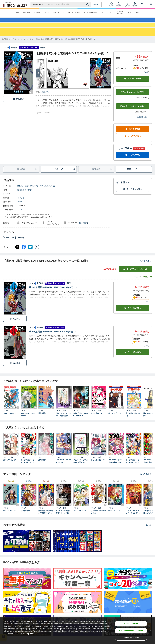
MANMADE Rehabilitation (29, 424)
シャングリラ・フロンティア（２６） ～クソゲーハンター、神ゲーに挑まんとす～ (133, 522)
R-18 (129, 13)
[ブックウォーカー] (15, 4)
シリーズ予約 (124, 158)
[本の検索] (38, 4)
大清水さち (45, 102)
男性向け (20, 248)
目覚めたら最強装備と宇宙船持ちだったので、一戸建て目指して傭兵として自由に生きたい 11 (46, 522)
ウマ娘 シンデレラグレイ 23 (98, 522)
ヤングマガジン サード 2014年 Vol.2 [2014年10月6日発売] (116, 471)
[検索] (88, 4)
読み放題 (27, 13)
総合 (17, 13)
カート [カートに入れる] (133, 318)
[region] (77, 631)
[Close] (151, 630)
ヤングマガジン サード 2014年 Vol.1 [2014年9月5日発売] (28, 471)
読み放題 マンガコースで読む (133, 116)
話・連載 (37, 13)
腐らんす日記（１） (11, 470)
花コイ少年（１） (97, 423)
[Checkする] (31, 102)
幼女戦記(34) (25, 521)
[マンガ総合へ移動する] (29, 49)
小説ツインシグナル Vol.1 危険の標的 (63, 424)
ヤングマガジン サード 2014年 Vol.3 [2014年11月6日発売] (133, 471)
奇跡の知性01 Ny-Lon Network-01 (81, 424)
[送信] (88, 4)
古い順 (138, 287)
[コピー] (37, 257)
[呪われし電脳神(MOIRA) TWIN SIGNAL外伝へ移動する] (49, 49)
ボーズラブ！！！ (115, 423)
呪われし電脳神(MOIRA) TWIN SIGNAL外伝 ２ (53, 297)
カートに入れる (133, 88)
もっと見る (146, 271)
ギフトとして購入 (133, 199)
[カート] (142, 4)
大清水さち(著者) (24, 200)
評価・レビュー (134, 179)
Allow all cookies (131, 624)
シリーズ (65, 179)
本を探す (97, 4)
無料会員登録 (133, 139)
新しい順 (147, 287)
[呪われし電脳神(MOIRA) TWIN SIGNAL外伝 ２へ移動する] (80, 49)
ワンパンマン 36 (114, 521)
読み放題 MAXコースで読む (133, 102)
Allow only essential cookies (131, 631)
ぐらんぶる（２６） (81, 521)
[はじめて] (128, 4)
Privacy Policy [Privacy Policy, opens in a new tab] (29, 634)
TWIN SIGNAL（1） (11, 423)
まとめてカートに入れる (135, 279)
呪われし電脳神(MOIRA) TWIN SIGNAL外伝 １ (53, 342)
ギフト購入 (123, 192)
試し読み (18, 109)
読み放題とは (143, 127)
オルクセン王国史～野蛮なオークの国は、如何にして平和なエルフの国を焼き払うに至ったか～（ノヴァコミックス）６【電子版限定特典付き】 (63, 522)
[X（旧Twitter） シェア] (17, 257)
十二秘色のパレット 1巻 (134, 424)
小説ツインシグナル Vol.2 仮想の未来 (81, 471)
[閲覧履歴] (135, 4)
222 (20, 219)
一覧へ (148, 535)
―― (19, 204)
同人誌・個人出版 (90, 13)
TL (111, 13)
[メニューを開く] (151, 4)
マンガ (47, 13)
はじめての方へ (133, 146)
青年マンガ (9, 248)
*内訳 (146, 82)
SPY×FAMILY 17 (9, 521)
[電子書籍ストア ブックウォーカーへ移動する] (13, 49)
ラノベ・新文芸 (74, 13)
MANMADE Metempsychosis (63, 471)
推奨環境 (84, 233)
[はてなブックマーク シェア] (30, 257)
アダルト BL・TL (120, 13)
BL (103, 13)
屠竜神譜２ (42, 470)
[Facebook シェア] (24, 257)
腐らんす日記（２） (98, 470)
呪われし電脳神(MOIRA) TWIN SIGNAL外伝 (36, 196)
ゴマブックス (23, 208)
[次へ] (38, 83)
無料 (138, 13)
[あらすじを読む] (73, 113)
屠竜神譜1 (42, 423)
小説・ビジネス (59, 13)
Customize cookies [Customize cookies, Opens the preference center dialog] (131, 638)
